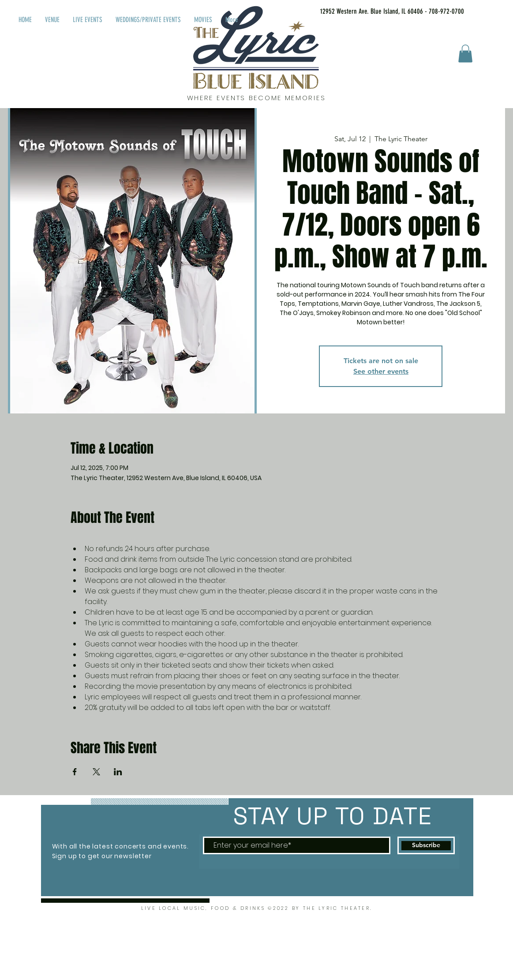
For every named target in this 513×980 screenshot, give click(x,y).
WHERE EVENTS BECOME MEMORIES (256, 98)
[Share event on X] (96, 772)
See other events (381, 371)
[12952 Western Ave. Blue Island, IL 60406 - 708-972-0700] (381, 11)
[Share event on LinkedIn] (118, 772)
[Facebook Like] (495, 10)
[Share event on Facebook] (75, 772)
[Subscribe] (426, 845)
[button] (465, 54)
